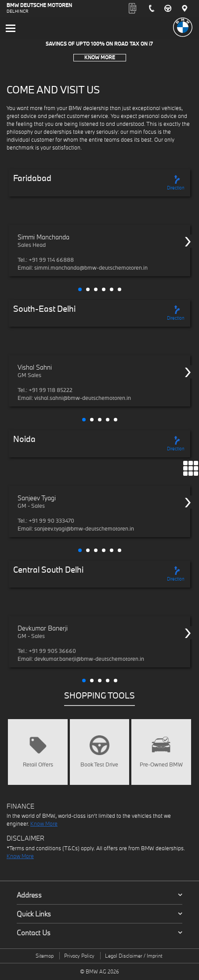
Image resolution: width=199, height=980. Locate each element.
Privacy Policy (79, 956)
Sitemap (45, 956)
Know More (100, 57)
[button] (80, 289)
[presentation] (188, 241)
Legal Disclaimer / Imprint (134, 956)
